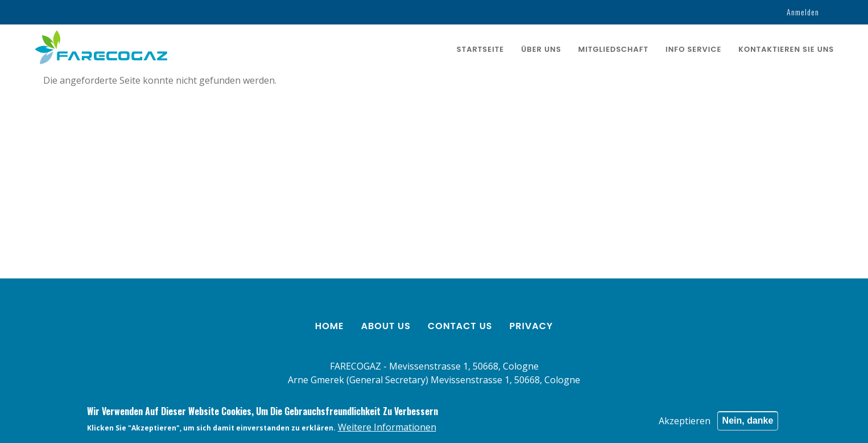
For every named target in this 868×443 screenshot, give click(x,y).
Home (330, 326)
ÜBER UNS (541, 49)
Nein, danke (748, 422)
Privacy (532, 326)
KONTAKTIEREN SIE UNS (786, 49)
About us (386, 326)
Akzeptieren (685, 422)
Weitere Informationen (387, 429)
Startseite (480, 49)
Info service (693, 49)
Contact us (460, 326)
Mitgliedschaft (614, 49)
